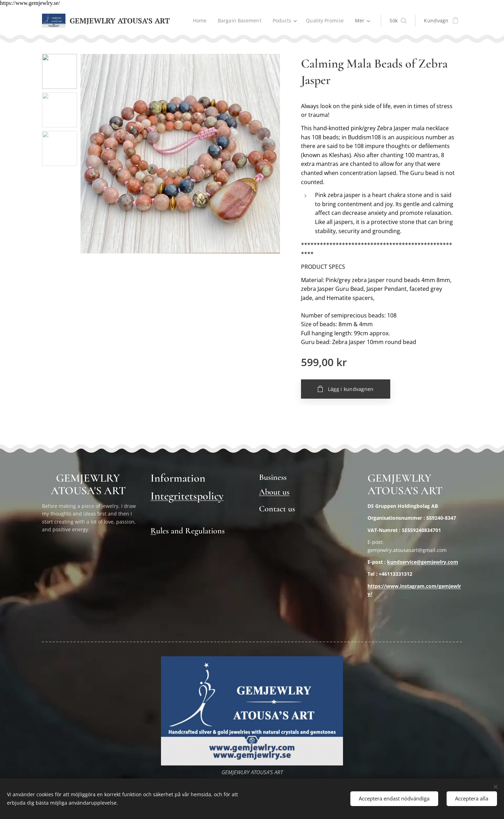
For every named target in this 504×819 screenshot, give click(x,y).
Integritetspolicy (187, 496)
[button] (398, 21)
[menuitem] (199, 21)
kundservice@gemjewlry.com (423, 562)
